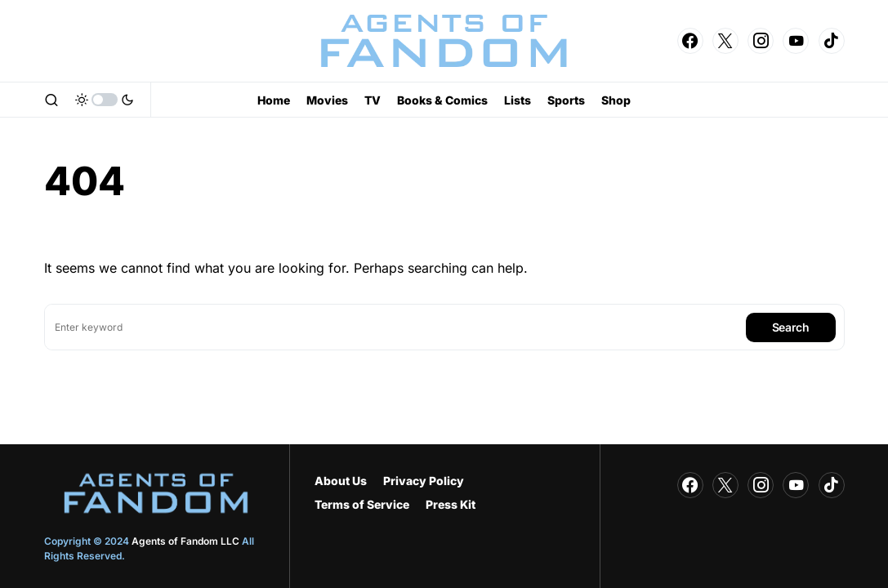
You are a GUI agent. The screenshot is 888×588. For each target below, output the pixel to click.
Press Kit (451, 504)
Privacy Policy (424, 481)
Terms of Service (362, 504)
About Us (341, 481)
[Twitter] (725, 41)
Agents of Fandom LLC (185, 541)
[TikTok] (832, 41)
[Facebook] (690, 41)
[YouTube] (796, 41)
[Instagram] (761, 41)
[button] (51, 100)
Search (791, 327)
